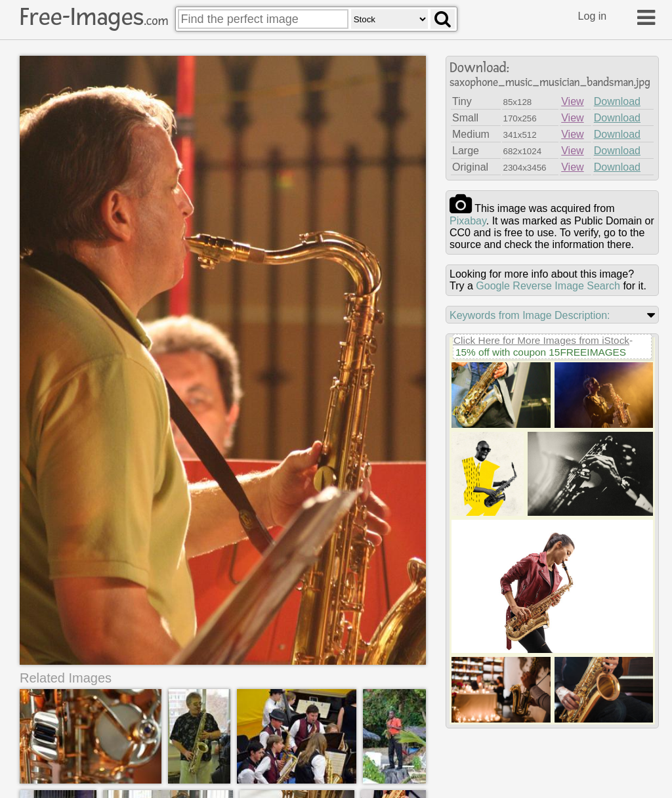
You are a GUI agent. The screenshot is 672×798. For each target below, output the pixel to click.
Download (617, 101)
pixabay (468, 221)
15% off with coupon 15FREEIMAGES (541, 352)
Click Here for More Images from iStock (541, 340)
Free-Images (94, 17)
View (572, 101)
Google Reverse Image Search (548, 286)
